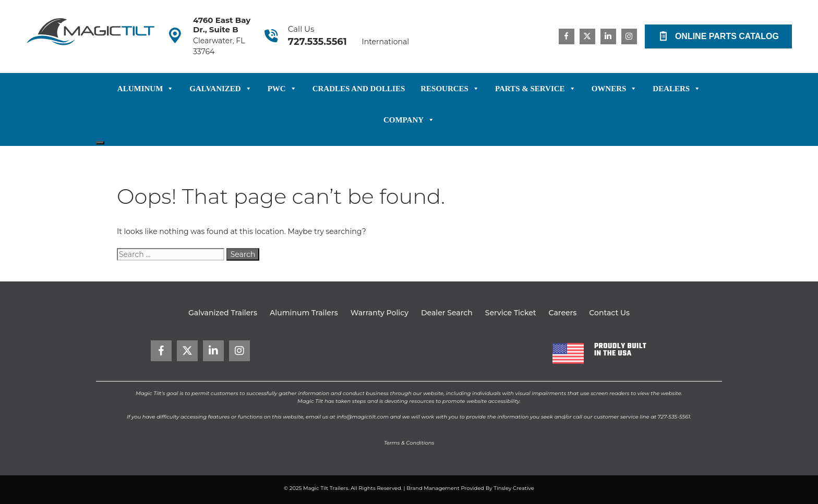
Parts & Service (536, 89)
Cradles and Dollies (359, 89)
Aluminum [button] (146, 89)
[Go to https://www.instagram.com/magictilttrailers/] (629, 36)
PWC (282, 89)
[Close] (100, 143)
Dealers (677, 89)
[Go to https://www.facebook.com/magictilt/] (567, 36)
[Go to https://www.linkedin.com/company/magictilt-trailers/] (608, 36)
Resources (450, 89)
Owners (615, 89)
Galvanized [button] (220, 89)
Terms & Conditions (409, 443)
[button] (718, 37)
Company (409, 120)
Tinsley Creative (514, 488)
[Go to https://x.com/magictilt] (587, 36)
